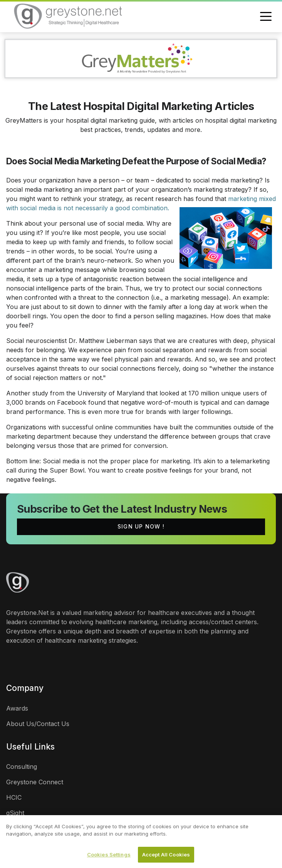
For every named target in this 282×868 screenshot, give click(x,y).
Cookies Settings (109, 857)
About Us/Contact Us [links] (38, 724)
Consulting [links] (22, 767)
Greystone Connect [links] (35, 782)
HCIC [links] (14, 797)
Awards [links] (17, 708)
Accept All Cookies (166, 857)
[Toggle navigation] (266, 17)
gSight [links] (15, 813)
